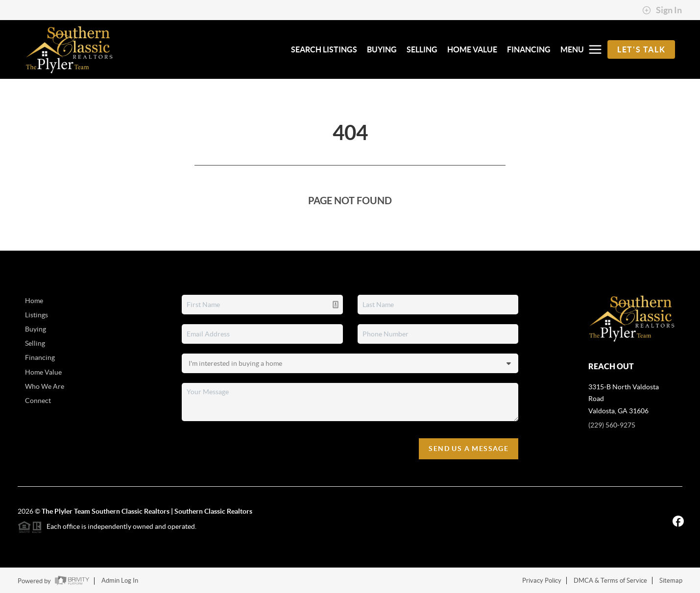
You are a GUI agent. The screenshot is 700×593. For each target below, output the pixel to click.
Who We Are (45, 386)
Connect (38, 401)
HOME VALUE (472, 49)
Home (34, 301)
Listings (36, 315)
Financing (40, 357)
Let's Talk (641, 49)
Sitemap (671, 581)
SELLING (422, 49)
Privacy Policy (542, 581)
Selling (35, 343)
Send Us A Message (469, 449)
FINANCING (529, 49)
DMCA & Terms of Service (610, 581)
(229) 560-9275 (612, 425)
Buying (36, 329)
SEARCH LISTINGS (324, 49)
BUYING (382, 49)
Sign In (662, 10)
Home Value (43, 372)
